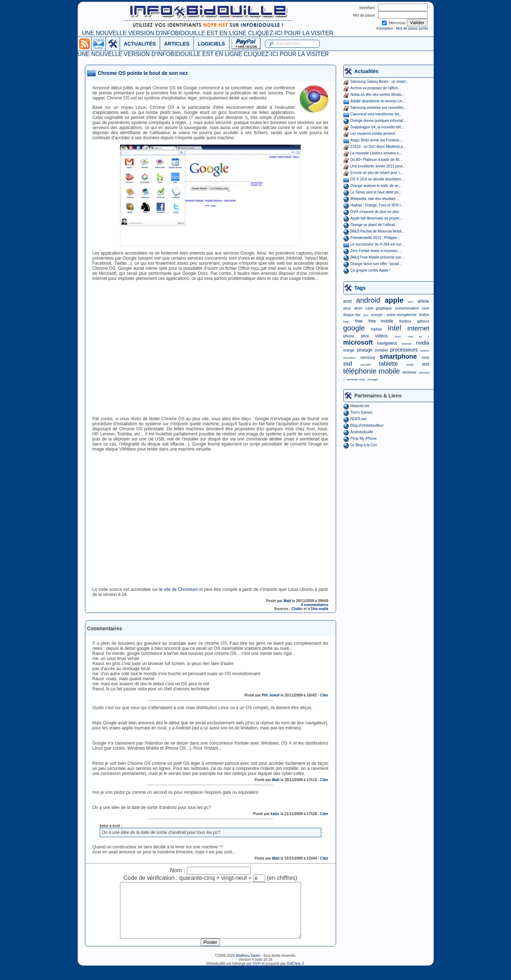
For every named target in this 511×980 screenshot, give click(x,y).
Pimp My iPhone (364, 438)
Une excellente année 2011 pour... (378, 166)
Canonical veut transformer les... (377, 114)
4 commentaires (314, 605)
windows (409, 372)
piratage (364, 350)
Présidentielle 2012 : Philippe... (375, 238)
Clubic (297, 609)
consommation (407, 308)
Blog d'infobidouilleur (367, 425)
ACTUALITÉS (140, 44)
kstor (275, 814)
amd (347, 301)
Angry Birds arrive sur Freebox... (377, 140)
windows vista (356, 380)
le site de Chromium (178, 589)
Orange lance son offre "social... (376, 264)
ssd (348, 364)
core (426, 308)
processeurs (404, 350)
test (426, 364)
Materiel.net (360, 406)
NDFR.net (358, 419)
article (423, 301)
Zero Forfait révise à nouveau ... (376, 251)
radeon (425, 351)
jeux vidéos (374, 336)
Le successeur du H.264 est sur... (377, 244)
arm (411, 302)
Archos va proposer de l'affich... (376, 88)
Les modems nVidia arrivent (373, 134)
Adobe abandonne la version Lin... (378, 101)
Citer (324, 695)
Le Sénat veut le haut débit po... (376, 192)
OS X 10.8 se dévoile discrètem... (377, 179)
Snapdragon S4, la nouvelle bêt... (377, 127)
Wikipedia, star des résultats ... (375, 199)
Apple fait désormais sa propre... (377, 218)
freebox (405, 321)
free (359, 321)
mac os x (419, 336)
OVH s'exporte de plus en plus (375, 212)
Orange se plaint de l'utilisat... (374, 225)
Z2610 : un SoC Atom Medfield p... (378, 147)
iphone (349, 336)
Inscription (385, 28)
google (354, 328)
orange (349, 350)
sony (425, 357)
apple (394, 300)
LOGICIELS (211, 44)
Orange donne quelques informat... (379, 121)
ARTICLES (177, 44)
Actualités (367, 71)
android (368, 300)
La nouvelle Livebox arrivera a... (376, 153)
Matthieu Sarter (248, 966)
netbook (407, 344)
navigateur (387, 343)
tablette (388, 364)
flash (346, 322)
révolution (350, 358)
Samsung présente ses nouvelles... (379, 108)
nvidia (423, 343)
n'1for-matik (318, 609)
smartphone (398, 357)
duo (366, 315)
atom (358, 308)
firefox (424, 315)
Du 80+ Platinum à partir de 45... (377, 160)
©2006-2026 (225, 966)
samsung (368, 357)
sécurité (365, 365)
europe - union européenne (394, 315)
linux (398, 336)
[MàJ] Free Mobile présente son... (377, 257)
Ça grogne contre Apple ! (371, 270)
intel (395, 328)
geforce (423, 321)
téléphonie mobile (372, 371)
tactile (410, 365)
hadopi (377, 329)
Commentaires (105, 629)
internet (418, 328)
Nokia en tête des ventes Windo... (378, 95)
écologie (373, 380)
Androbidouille (362, 432)
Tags (360, 288)
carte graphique (379, 308)
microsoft (358, 342)
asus (347, 308)
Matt (287, 601)
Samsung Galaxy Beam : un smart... (380, 82)
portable (381, 350)
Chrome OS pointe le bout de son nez (143, 73)
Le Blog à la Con (364, 445)
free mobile (381, 321)
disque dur (352, 315)
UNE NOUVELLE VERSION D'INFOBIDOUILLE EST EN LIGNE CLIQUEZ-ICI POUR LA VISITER (208, 33)
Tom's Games (362, 412)
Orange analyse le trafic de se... (376, 186)
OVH (257, 974)
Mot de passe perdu (412, 28)
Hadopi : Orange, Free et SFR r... (377, 205)
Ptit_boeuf (271, 695)
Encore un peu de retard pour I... (377, 173)
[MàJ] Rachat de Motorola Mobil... (378, 231)
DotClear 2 (295, 974)
